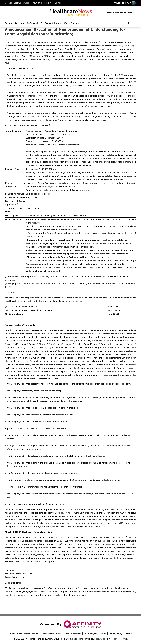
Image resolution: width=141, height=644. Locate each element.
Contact (128, 634)
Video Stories (71, 23)
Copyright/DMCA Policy (95, 634)
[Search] (128, 23)
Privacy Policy (115, 634)
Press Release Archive (28, 634)
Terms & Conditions (72, 634)
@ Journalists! (34, 23)
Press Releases (53, 23)
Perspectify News (14, 23)
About (12, 634)
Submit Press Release (51, 634)
